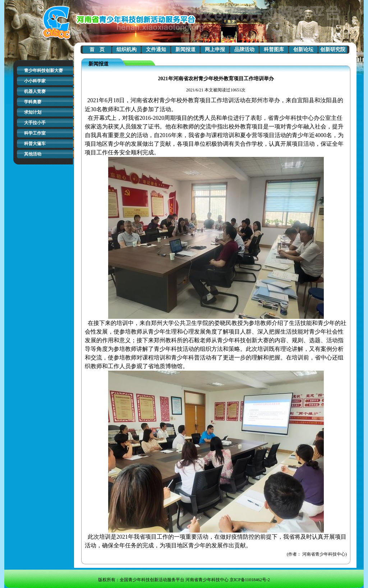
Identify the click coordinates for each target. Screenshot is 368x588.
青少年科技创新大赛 (43, 71)
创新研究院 (333, 49)
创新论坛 (303, 49)
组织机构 (126, 49)
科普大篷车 (35, 144)
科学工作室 (35, 133)
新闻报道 (185, 49)
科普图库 (274, 49)
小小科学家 (35, 81)
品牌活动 (244, 49)
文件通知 (156, 49)
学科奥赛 (33, 102)
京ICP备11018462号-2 (250, 580)
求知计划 (33, 112)
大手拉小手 (35, 123)
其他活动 (33, 154)
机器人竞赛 (35, 91)
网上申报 (215, 49)
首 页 (97, 49)
